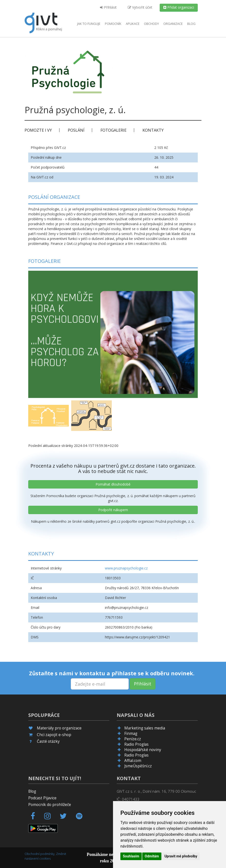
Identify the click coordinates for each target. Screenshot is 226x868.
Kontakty (153, 130)
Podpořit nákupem (113, 510)
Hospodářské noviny (143, 750)
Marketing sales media (145, 728)
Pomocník (113, 24)
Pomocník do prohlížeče (50, 805)
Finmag (131, 734)
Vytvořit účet (140, 7)
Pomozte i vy (38, 130)
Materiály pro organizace (59, 728)
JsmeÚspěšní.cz (138, 766)
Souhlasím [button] (131, 856)
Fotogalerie (113, 130)
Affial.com (133, 761)
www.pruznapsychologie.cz (126, 568)
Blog (191, 24)
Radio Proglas (136, 744)
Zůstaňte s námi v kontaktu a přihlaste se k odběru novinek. (112, 673)
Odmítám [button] (152, 856)
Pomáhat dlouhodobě (113, 484)
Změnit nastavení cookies (45, 856)
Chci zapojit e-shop (54, 735)
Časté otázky (48, 741)
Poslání (76, 130)
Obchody (151, 24)
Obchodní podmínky (40, 854)
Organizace (173, 24)
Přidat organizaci (179, 7)
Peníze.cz (133, 739)
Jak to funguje (89, 24)
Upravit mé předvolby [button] (181, 856)
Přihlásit (108, 7)
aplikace (133, 24)
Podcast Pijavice (42, 798)
